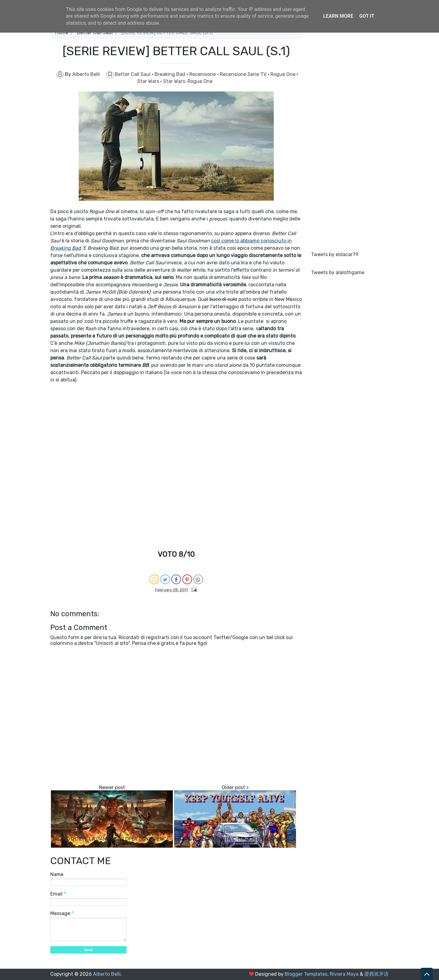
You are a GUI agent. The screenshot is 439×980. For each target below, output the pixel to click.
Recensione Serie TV (244, 74)
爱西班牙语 (377, 974)
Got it (367, 16)
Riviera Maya (344, 974)
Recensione (203, 74)
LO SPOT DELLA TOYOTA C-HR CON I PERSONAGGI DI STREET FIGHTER (235, 842)
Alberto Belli (107, 974)
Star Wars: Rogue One (188, 81)
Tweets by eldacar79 (335, 254)
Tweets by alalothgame (338, 272)
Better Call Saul (133, 74)
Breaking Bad (171, 74)
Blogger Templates (306, 974)
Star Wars (149, 81)
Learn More (338, 16)
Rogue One (284, 74)
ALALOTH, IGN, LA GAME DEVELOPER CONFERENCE (112, 839)
